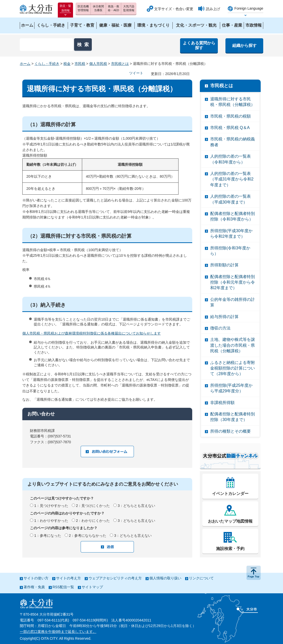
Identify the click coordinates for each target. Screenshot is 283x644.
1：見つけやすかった (51, 506)
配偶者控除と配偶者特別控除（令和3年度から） (233, 216)
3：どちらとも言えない (136, 506)
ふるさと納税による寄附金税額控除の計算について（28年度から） (233, 368)
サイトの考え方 (68, 578)
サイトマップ (92, 587)
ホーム (25, 64)
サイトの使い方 (36, 578)
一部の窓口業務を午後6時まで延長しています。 (58, 632)
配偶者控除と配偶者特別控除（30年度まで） (233, 417)
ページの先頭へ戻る (254, 573)
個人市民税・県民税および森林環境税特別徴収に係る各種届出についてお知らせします (92, 333)
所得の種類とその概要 (231, 431)
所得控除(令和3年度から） (230, 251)
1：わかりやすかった (51, 521)
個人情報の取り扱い (165, 578)
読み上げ (213, 9)
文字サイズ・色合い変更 (174, 9)
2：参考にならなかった (88, 536)
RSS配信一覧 (63, 587)
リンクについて (201, 578)
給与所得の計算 (224, 317)
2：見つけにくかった (93, 506)
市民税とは (120, 64)
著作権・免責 (34, 587)
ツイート (136, 73)
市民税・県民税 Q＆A (230, 128)
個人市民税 (98, 64)
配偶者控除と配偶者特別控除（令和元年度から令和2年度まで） (233, 282)
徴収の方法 (220, 328)
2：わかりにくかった (93, 521)
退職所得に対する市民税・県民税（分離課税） (233, 102)
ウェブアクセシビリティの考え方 (115, 578)
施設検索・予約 (230, 549)
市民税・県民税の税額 (231, 116)
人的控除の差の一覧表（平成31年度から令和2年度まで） (232, 179)
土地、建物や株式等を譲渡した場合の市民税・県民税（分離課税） (233, 345)
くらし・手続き (47, 64)
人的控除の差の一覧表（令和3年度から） (231, 159)
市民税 (80, 64)
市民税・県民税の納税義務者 (233, 142)
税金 (67, 64)
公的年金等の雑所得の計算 (233, 302)
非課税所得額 (222, 403)
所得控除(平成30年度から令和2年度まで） (231, 234)
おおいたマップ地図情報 (230, 521)
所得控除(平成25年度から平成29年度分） (231, 388)
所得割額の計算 (224, 265)
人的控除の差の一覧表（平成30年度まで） (231, 199)
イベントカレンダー (230, 494)
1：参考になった (48, 536)
